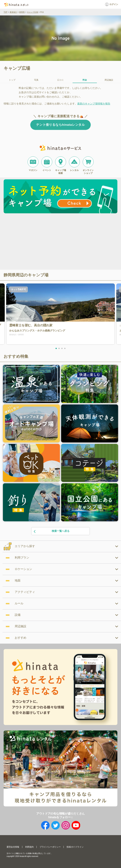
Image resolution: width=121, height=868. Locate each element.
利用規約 (29, 847)
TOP (5, 12)
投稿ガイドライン (75, 847)
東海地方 (13, 12)
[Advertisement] (30, 242)
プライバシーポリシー (50, 847)
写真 (36, 80)
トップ (12, 80)
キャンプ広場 (32, 12)
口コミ (61, 80)
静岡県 (22, 12)
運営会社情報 (13, 847)
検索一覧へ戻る (51, 531)
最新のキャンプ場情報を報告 (94, 104)
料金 (85, 80)
